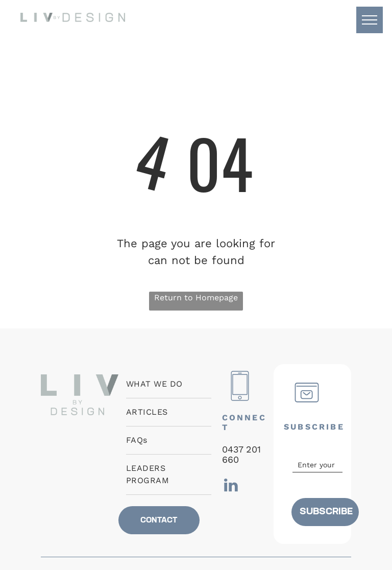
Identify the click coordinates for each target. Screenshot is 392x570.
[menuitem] (169, 384)
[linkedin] (231, 486)
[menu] (370, 20)
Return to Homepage (196, 298)
